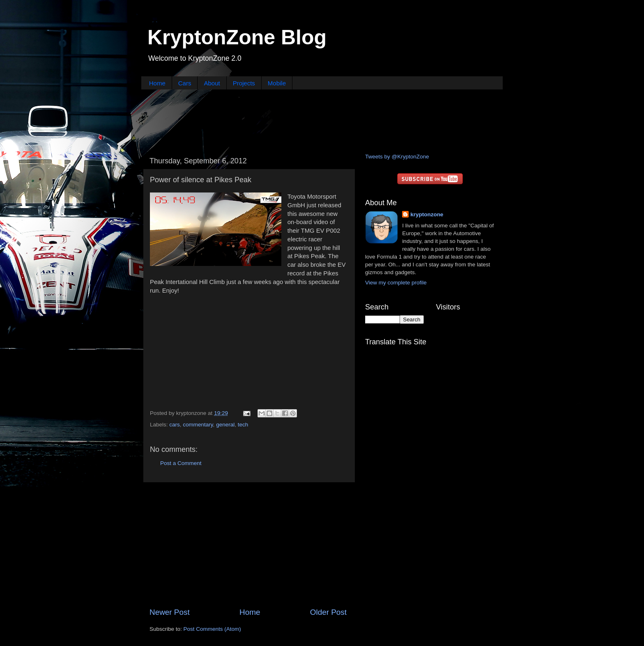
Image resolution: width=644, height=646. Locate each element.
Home (157, 83)
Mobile (277, 83)
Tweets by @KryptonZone (397, 157)
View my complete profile (396, 283)
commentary (198, 425)
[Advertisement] (322, 120)
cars (175, 425)
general (225, 425)
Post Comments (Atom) (212, 629)
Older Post (328, 612)
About (212, 83)
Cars (185, 83)
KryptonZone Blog (237, 37)
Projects (244, 83)
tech (243, 425)
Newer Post (170, 612)
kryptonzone (427, 214)
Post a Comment (181, 463)
